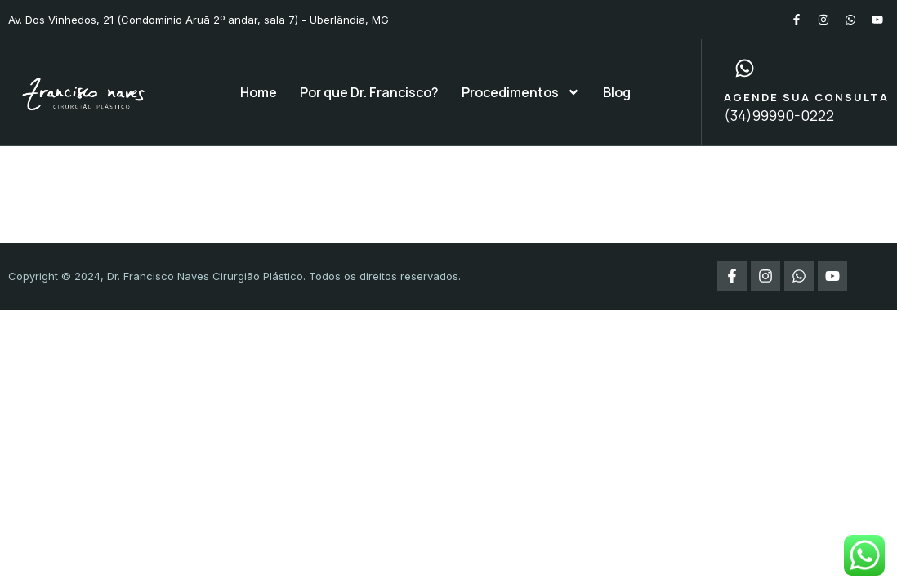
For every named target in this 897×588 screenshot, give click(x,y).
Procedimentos (521, 92)
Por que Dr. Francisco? (369, 92)
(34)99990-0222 (779, 115)
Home (259, 92)
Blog (617, 92)
